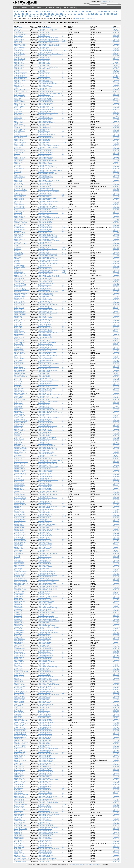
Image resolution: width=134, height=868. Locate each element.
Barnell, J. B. (18, 454)
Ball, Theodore (19, 252)
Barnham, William (20, 539)
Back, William (19, 36)
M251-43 (116, 39)
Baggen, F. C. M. (20, 54)
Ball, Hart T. (18, 251)
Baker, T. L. (18, 210)
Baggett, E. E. (19, 57)
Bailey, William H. (20, 129)
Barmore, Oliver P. (20, 447)
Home (16, 8)
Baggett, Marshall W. (21, 72)
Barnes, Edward (19, 472)
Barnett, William (19, 532)
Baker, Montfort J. (20, 196)
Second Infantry (47, 56)
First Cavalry (46, 62)
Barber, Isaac (18, 316)
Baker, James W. (20, 177)
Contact (73, 8)
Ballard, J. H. (18, 262)
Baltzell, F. (17, 270)
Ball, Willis (17, 255)
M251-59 (116, 34)
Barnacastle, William (21, 449)
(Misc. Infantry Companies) (51, 218)
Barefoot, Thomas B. (21, 377)
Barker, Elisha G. (20, 398)
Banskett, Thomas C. (21, 293)
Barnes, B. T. (18, 460)
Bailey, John (18, 116)
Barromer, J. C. (19, 593)
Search (31, 8)
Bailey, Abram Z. (19, 95)
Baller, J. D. (18, 269)
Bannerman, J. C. (20, 291)
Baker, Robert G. (20, 205)
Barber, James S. (20, 321)
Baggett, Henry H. (20, 62)
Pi (79, 14)
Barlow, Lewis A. (19, 442)
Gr (94, 11)
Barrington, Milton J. (21, 585)
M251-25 (116, 33)
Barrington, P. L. (19, 586)
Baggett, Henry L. (20, 64)
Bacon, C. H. (18, 38)
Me (57, 14)
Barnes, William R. (20, 519)
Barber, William (19, 337)
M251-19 (116, 44)
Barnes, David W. (20, 468)
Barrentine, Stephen (21, 572)
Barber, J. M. (18, 318)
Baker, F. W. (18, 155)
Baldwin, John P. (19, 228)
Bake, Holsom (19, 137)
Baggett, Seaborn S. (21, 77)
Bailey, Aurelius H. (20, 96)
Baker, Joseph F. (19, 188)
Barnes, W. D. (19, 506)
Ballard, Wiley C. (19, 265)
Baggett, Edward (19, 59)
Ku (27, 14)
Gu (98, 11)
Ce (49, 11)
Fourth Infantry (47, 51)
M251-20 (116, 123)
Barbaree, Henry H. (20, 295)
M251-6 (116, 42)
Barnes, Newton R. (20, 498)
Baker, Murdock (19, 198)
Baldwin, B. (18, 226)
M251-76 (116, 101)
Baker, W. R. (18, 213)
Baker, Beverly (19, 144)
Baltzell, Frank (19, 272)
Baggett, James (19, 65)
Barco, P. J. (18, 357)
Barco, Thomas (19, 359)
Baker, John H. (19, 187)
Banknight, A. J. (19, 278)
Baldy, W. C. (18, 237)
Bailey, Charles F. (20, 101)
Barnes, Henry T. (20, 477)
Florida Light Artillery (49, 31)
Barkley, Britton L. (20, 424)
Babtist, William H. (20, 34)
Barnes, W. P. (19, 508)
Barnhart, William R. (21, 540)
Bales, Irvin (18, 242)
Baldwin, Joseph (19, 229)
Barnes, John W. (19, 493)
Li (38, 14)
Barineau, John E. (20, 391)
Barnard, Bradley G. (21, 450)
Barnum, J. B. (19, 552)
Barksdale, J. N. (19, 434)
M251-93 (116, 52)
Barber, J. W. (18, 319)
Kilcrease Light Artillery (50, 167)
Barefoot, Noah (19, 375)
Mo (62, 14)
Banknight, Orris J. (20, 283)
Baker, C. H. (18, 147)
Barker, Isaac (18, 401)
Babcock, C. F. (19, 33)
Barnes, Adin (18, 455)
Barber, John (18, 323)
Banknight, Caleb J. (20, 280)
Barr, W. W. (18, 567)
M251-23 (116, 167)
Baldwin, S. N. (19, 234)
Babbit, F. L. (18, 31)
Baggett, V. (18, 82)
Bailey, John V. (19, 123)
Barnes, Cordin (19, 467)
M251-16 (116, 108)
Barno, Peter (18, 547)
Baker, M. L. (18, 193)
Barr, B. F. (17, 555)
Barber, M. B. (18, 329)
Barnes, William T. (20, 521)
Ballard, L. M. (18, 264)
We (48, 16)
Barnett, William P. (20, 536)
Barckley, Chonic (20, 342)
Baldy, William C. (20, 239)
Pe (75, 14)
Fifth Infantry (46, 34)
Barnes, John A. (19, 488)
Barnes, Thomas (19, 503)
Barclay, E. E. (19, 344)
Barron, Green (19, 595)
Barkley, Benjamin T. (21, 421)
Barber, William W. (20, 341)
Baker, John (18, 178)
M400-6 (116, 29)
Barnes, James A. (20, 483)
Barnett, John (18, 529)
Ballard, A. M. (18, 259)
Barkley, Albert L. (20, 418)
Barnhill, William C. (20, 545)
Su (19, 16)
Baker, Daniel (18, 152)
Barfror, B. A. (18, 386)
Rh (92, 14)
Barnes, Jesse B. (20, 486)
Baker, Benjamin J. (20, 142)
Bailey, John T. (19, 121)
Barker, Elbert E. (19, 396)
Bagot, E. (17, 88)
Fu (83, 11)
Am (22, 11)
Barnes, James (19, 482)
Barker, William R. (20, 416)
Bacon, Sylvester (20, 44)
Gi (90, 11)
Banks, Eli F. (18, 287)
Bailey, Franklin (19, 106)
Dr (67, 11)
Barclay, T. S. (18, 347)
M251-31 (116, 38)
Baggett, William (19, 85)
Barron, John (18, 598)
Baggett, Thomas (20, 80)
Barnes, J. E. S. (19, 480)
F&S (64, 41)
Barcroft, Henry (19, 362)
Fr (79, 11)
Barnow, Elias (19, 549)
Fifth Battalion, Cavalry (50, 108)
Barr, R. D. (18, 560)
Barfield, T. (18, 385)
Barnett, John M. (19, 531)
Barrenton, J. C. (19, 575)
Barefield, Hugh (19, 372)
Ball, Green (18, 249)
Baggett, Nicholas (20, 74)
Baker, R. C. (18, 201)
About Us (65, 8)
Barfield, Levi (18, 382)
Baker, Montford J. (20, 195)
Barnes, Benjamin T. (21, 463)
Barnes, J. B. (18, 478)
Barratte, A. (18, 570)
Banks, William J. (20, 288)
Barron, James (19, 596)
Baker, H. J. (18, 164)
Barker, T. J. (18, 409)
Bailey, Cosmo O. (20, 103)
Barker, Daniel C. (20, 395)
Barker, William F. (20, 413)
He (106, 11)
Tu (34, 16)
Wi (52, 16)
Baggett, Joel (18, 69)
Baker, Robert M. (20, 208)
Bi (34, 11)
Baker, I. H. (18, 170)
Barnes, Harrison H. (20, 475)
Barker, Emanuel (19, 400)
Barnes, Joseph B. (20, 495)
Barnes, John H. (19, 491)
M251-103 (116, 241)
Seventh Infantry (48, 101)
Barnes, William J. (20, 516)
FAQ (58, 8)
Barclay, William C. (20, 350)
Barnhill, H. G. (19, 544)
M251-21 (116, 31)
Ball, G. (17, 246)
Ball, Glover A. (19, 247)
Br (37, 11)
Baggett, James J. (20, 67)
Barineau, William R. (21, 393)
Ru (101, 14)
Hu (113, 11)
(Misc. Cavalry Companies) (51, 44)
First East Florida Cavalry (50, 29)
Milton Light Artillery (49, 123)
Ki (19, 14)
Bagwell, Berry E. (20, 90)
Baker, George (19, 160)
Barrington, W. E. (20, 588)
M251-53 (116, 51)
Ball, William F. (19, 254)
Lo (41, 14)
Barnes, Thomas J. (20, 504)
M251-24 (116, 452)
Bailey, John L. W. (20, 119)
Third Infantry (47, 121)
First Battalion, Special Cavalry (52, 54)
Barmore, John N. (20, 445)
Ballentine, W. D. (19, 267)
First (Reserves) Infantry (50, 38)
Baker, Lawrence (20, 192)
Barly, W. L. (18, 444)
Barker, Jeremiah (20, 405)
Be (30, 11)
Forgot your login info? (107, 2)
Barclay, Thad (19, 349)
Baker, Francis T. (20, 157)
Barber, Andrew (19, 301)
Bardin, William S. (20, 370)
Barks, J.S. (18, 432)
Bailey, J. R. (18, 110)
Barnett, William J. (20, 534)
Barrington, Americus (21, 580)
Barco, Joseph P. (20, 354)
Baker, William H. (20, 216)
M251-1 (116, 162)
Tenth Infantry (47, 52)
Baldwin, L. (18, 231)
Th (26, 16)
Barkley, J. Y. (18, 427)
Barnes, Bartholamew (21, 462)
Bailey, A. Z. (18, 93)
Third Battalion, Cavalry (50, 83)
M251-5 (116, 54)
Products (24, 8)
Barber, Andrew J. (20, 303)
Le (34, 14)
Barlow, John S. (19, 439)
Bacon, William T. (20, 47)
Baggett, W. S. (19, 83)
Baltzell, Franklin (19, 273)
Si (112, 14)
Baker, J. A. (18, 172)
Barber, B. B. (18, 306)
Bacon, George (19, 39)
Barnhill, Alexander (20, 542)
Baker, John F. (19, 183)
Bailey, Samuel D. (20, 126)
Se (108, 14)
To (30, 16)
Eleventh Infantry (48, 82)
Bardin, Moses (19, 367)
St (15, 16)
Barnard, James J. (20, 452)
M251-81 (116, 115)
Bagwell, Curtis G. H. (21, 92)
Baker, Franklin (19, 159)
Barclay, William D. (20, 352)
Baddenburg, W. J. (20, 49)
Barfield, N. (18, 383)
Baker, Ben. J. (19, 141)
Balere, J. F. (18, 241)
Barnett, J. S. (18, 524)
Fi (76, 11)
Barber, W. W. (19, 336)
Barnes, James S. (20, 485)
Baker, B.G (18, 139)
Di (63, 11)
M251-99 (116, 82)
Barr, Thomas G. (19, 565)
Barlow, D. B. (18, 436)
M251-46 (116, 121)
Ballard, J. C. (18, 260)
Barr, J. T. (17, 557)
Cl (52, 11)
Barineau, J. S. (19, 390)
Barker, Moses (19, 408)
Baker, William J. (19, 218)
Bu (41, 11)
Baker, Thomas (19, 211)
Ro (97, 14)
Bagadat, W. (18, 52)
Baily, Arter (18, 133)
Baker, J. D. (18, 174)
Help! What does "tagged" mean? (84, 19)
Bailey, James (19, 111)
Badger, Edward (19, 51)
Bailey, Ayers (18, 98)
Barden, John (18, 364)
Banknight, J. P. (19, 282)
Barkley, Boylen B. (20, 423)
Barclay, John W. (20, 346)
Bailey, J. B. (18, 108)
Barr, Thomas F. (19, 563)
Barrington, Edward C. (21, 583)
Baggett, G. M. (19, 60)
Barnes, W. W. (19, 509)
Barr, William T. (19, 568)
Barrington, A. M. (20, 578)
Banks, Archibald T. (20, 285)
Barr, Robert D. (19, 562)
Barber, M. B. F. (19, 331)
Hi (109, 11)
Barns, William (19, 550)
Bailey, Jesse (18, 113)
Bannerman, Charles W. (22, 290)
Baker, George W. (20, 162)
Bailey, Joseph (19, 124)
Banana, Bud (18, 277)
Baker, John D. (19, 182)
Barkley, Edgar (19, 426)
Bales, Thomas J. (20, 244)
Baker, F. (17, 154)
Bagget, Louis (19, 56)
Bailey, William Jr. (20, 131)
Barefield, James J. (20, 373)
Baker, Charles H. (20, 151)
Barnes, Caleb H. (20, 465)
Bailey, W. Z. (18, 128)
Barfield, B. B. (19, 378)
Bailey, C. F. (18, 100)
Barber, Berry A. (19, 308)
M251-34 (116, 56)
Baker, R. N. (18, 203)
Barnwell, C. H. (19, 554)
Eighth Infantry (47, 115)
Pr (82, 14)
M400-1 (116, 62)
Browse (38, 8)
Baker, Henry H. (19, 169)
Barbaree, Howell (20, 296)
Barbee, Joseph (19, 298)
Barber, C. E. (18, 309)
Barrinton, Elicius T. (20, 591)
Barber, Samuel (19, 334)
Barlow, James (19, 437)
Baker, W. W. (18, 214)
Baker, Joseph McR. (21, 190)
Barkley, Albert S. (20, 419)
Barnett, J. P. (18, 522)
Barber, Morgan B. (20, 332)
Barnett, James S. (20, 527)
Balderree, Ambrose (21, 223)
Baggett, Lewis (19, 70)
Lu (45, 14)
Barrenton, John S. (20, 577)
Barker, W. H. (18, 411)
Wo (56, 16)
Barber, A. (17, 300)
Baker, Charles (19, 149)
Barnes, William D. (20, 514)
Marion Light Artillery (49, 452)
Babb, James (18, 28)
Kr (23, 14)
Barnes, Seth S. (19, 501)
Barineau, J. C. (19, 388)
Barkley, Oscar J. (20, 429)
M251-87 (116, 98)
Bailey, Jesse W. (19, 115)
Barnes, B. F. (18, 459)
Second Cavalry (47, 42)
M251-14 (116, 83)
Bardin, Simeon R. (20, 368)
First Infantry (46, 33)
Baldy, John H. (19, 236)
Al (18, 11)
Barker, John (18, 406)
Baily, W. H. (18, 134)
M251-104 (116, 218)
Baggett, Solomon (20, 78)
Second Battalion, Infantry (51, 39)
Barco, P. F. (18, 355)
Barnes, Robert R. (20, 500)
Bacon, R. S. (18, 42)
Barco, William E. (20, 360)
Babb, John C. (19, 29)
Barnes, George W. (20, 473)
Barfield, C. (18, 380)
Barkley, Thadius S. (20, 431)
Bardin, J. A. (18, 365)
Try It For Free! (49, 8)
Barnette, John (19, 537)
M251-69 (116, 28)
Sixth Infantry (47, 28)
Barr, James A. (19, 559)
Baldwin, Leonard (20, 232)
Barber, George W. (20, 314)
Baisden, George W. (21, 136)
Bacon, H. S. (18, 41)
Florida (40, 28)
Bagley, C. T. (18, 87)
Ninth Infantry (47, 98)
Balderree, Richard (20, 224)
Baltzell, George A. (20, 275)
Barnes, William (19, 511)
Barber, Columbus (20, 311)
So (116, 14)
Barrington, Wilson (20, 590)
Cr (56, 11)
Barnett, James (19, 526)
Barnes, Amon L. (19, 457)
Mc (53, 14)
